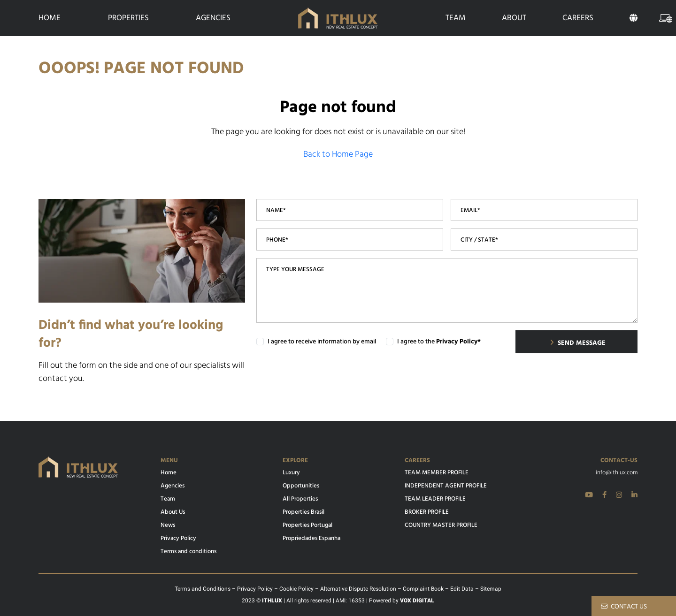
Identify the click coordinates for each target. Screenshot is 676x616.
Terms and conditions (188, 552)
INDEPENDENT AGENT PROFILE (446, 486)
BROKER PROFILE (427, 512)
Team (456, 18)
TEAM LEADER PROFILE (435, 499)
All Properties (300, 499)
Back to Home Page (338, 155)
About (514, 18)
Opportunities (301, 486)
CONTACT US (624, 607)
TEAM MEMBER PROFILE (437, 473)
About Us (173, 512)
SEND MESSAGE (578, 343)
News (168, 525)
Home (50, 18)
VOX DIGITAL (417, 601)
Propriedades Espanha (311, 539)
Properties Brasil (303, 512)
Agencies (213, 18)
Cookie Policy (296, 589)
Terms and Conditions (203, 589)
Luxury (291, 473)
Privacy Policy (178, 539)
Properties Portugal (307, 525)
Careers (578, 18)
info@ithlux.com (617, 473)
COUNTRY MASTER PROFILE (441, 525)
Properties (128, 18)
